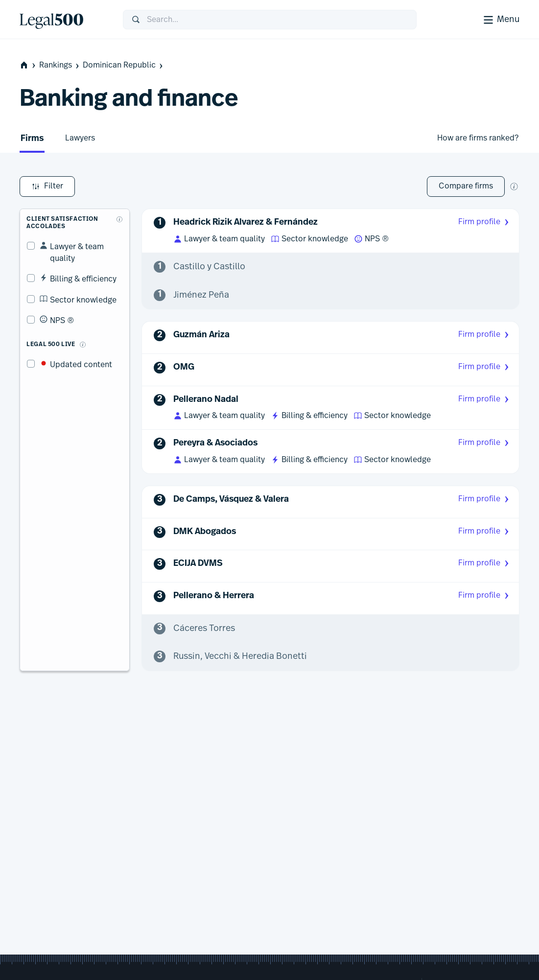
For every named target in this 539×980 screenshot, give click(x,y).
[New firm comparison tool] (514, 187)
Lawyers (80, 138)
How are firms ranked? (478, 138)
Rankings (60, 65)
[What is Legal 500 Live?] (75, 326)
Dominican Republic (124, 65)
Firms (32, 139)
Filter (47, 187)
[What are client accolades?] (120, 212)
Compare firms (466, 186)
